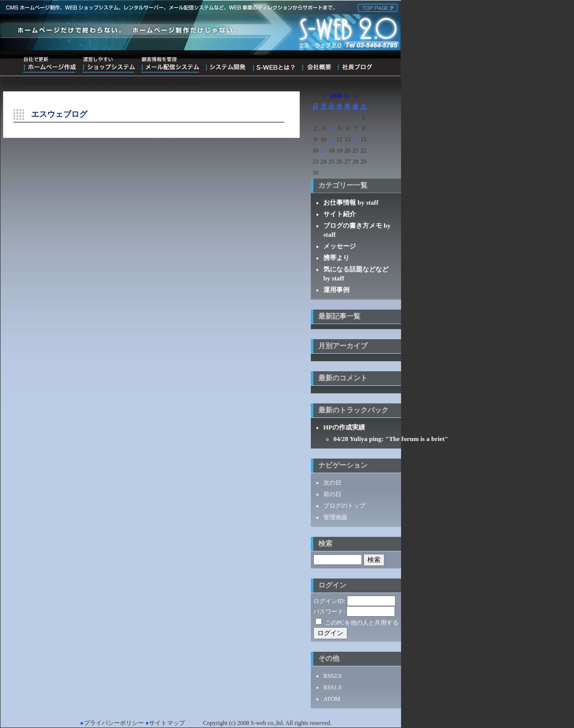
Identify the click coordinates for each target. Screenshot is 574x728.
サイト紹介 (340, 214)
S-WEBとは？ (273, 65)
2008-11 (339, 96)
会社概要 (316, 65)
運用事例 (336, 290)
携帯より (336, 258)
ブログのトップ (344, 506)
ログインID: (329, 601)
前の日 (332, 494)
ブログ (355, 65)
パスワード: (329, 612)
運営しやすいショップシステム (109, 65)
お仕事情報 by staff (351, 202)
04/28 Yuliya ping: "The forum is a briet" (391, 439)
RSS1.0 (332, 687)
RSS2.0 (332, 676)
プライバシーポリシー (114, 723)
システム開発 (225, 65)
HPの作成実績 (344, 427)
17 (323, 151)
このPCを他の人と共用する (362, 623)
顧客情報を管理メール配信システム (170, 65)
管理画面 (335, 517)
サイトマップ (167, 723)
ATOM (332, 699)
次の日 (332, 483)
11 (331, 139)
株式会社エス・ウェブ (376, 7)
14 (355, 139)
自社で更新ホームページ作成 (50, 65)
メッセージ (340, 246)
